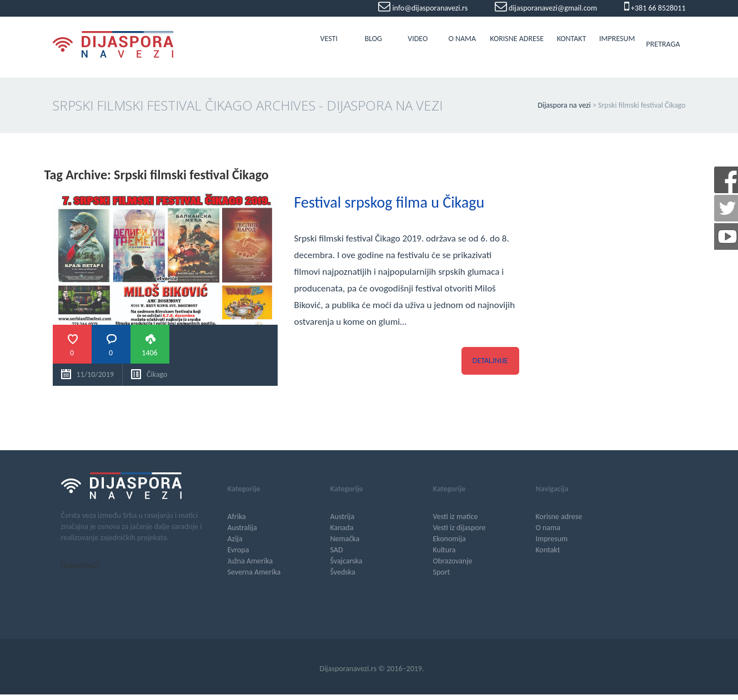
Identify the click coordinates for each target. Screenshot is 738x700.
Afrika (237, 517)
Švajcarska (347, 561)
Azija (235, 539)
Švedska (343, 572)
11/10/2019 (96, 374)
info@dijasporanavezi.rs (429, 8)
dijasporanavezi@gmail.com (552, 8)
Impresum (617, 39)
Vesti (329, 39)
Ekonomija (450, 539)
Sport (442, 572)
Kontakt (572, 39)
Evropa (239, 550)
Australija (242, 528)
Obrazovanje (453, 561)
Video (418, 39)
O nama (462, 39)
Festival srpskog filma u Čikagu (390, 202)
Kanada (342, 528)
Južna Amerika (250, 561)
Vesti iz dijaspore (460, 528)
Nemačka (345, 539)
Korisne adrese (517, 39)
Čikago (157, 374)
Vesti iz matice (456, 517)
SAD (337, 550)
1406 (149, 353)
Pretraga (663, 44)
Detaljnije (490, 361)
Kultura (445, 550)
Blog (373, 39)
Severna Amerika (254, 572)
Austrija (343, 517)
